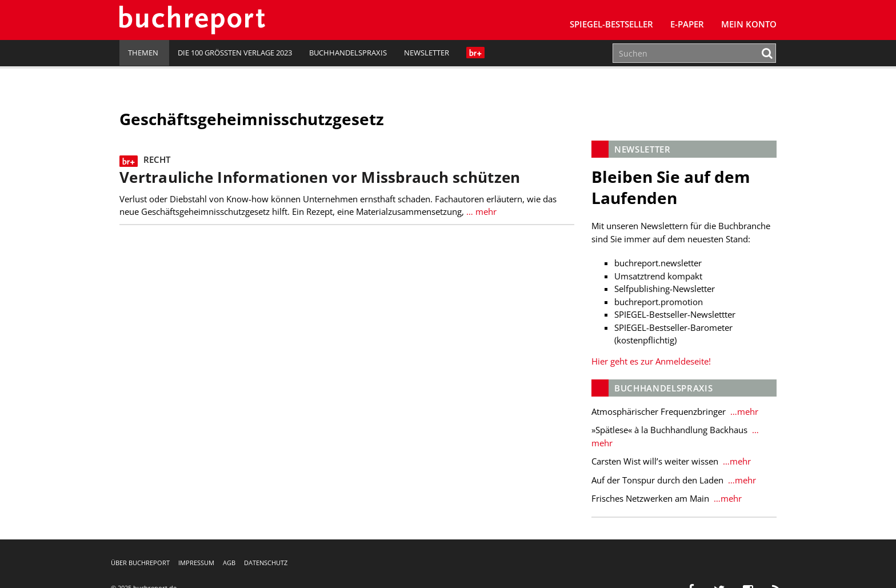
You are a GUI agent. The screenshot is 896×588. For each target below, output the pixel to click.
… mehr (480, 211)
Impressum (196, 563)
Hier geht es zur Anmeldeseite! (651, 361)
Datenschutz (266, 563)
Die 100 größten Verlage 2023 (235, 53)
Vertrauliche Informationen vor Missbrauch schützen (320, 177)
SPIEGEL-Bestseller (611, 24)
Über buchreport (140, 563)
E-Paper (687, 24)
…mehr (743, 411)
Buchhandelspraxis (348, 53)
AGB (229, 563)
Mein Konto (749, 24)
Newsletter (427, 53)
